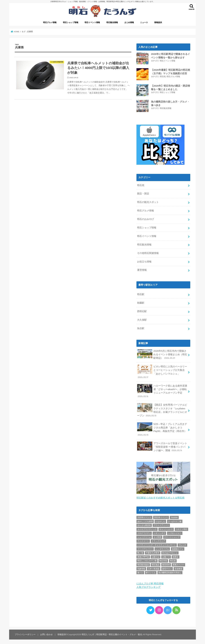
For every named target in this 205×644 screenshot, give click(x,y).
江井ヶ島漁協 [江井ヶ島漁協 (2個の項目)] (154, 568)
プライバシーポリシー (25, 634)
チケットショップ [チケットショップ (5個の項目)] (172, 536)
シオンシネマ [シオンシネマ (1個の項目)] (159, 532)
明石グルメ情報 (50, 22)
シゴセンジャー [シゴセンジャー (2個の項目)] (175, 532)
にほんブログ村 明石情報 (150, 583)
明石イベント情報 (92, 22)
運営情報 (142, 269)
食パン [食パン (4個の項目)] (140, 572)
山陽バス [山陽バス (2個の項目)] (166, 556)
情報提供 (158, 22)
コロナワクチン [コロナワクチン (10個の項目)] (144, 532)
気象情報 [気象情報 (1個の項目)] (141, 568)
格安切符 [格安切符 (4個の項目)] (166, 564)
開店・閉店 (143, 193)
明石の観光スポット (148, 201)
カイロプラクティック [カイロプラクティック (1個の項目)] (147, 529)
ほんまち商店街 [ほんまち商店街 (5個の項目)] (144, 525)
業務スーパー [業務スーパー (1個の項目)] (178, 564)
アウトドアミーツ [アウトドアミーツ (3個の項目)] (161, 525)
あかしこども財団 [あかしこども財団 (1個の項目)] (145, 520)
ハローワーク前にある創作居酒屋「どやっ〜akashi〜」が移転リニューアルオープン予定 (162, 390)
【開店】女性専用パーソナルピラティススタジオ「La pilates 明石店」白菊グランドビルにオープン (162, 409)
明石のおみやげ (146, 218)
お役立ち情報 (144, 261)
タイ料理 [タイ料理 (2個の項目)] (157, 536)
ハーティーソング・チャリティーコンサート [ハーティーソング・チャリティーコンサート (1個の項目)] (157, 544)
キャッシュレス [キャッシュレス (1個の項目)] (166, 529)
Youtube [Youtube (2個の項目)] (174, 517)
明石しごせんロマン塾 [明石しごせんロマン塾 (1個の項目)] (147, 560)
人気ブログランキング (148, 586)
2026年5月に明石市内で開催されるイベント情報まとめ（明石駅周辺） (162, 354)
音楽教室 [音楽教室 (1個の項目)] (178, 568)
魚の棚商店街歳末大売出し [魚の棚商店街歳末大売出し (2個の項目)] (170, 572)
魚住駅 (141, 328)
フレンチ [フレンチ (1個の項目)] (182, 544)
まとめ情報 (129, 22)
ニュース (144, 22)
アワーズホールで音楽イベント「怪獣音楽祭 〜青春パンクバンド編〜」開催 (162, 446)
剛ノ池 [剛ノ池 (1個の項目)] (140, 552)
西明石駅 (142, 311)
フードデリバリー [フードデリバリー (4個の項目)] (145, 548)
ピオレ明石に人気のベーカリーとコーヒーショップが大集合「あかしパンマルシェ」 (162, 371)
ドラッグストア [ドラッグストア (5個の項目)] (158, 540)
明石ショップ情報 (71, 22)
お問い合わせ (46, 634)
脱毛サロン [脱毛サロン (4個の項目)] (167, 568)
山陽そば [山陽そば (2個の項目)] (156, 556)
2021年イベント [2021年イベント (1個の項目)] (161, 517)
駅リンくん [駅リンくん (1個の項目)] (151, 572)
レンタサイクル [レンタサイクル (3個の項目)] (162, 548)
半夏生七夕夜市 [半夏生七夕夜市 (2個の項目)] (153, 552)
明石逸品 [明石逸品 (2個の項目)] (156, 564)
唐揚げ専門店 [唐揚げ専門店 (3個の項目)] (143, 556)
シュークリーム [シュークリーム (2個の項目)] (144, 536)
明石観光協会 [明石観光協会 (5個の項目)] (143, 564)
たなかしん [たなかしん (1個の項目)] (160, 520)
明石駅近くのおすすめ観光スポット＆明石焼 (160, 497)
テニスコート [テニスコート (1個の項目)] (143, 540)
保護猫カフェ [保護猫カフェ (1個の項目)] (178, 548)
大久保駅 (142, 319)
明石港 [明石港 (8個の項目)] (173, 560)
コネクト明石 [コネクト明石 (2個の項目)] (181, 529)
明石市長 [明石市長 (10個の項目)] (163, 560)
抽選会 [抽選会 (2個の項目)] (176, 556)
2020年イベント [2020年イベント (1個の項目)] (144, 517)
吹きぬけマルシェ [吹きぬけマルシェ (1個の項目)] (170, 552)
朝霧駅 (141, 302)
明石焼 (163, 77)
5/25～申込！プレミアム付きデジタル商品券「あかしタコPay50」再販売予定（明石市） (162, 429)
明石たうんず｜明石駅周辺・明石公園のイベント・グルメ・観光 (112, 634)
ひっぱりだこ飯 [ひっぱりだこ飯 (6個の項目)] (175, 520)
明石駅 (141, 294)
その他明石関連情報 (148, 252)
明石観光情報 (112, 22)
